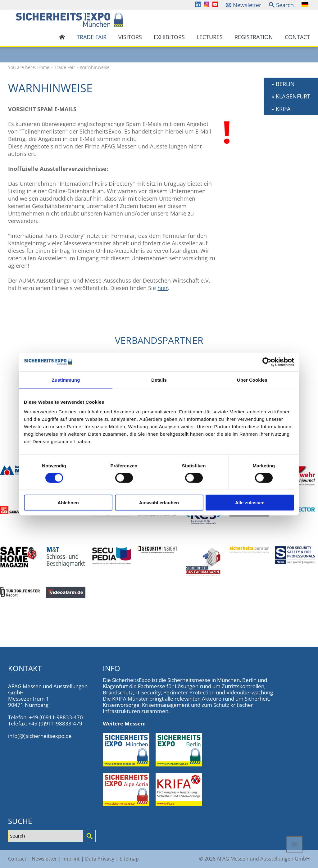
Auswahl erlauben (159, 503)
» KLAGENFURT (291, 96)
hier (163, 288)
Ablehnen (68, 503)
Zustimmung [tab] (66, 380)
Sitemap (129, 859)
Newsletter (247, 5)
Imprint (71, 859)
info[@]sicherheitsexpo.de (40, 736)
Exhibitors (169, 37)
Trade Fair (92, 37)
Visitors (130, 37)
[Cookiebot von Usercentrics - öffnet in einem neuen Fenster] (267, 362)
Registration (254, 37)
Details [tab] (159, 380)
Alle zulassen (250, 503)
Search (285, 5)
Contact (297, 37)
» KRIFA (281, 109)
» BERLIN (283, 84)
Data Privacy (100, 859)
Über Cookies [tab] (252, 380)
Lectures (210, 37)
